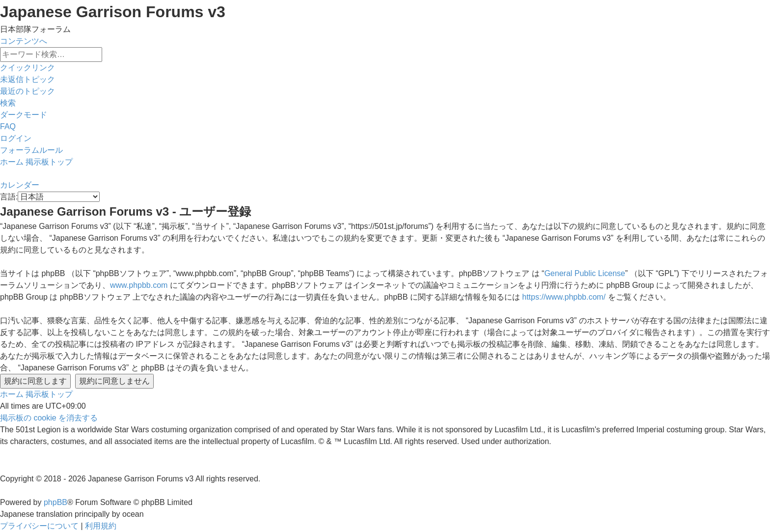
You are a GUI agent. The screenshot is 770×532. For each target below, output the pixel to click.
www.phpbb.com (139, 285)
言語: (9, 197)
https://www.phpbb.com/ (564, 297)
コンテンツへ (24, 41)
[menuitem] (27, 79)
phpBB (55, 502)
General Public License (585, 273)
